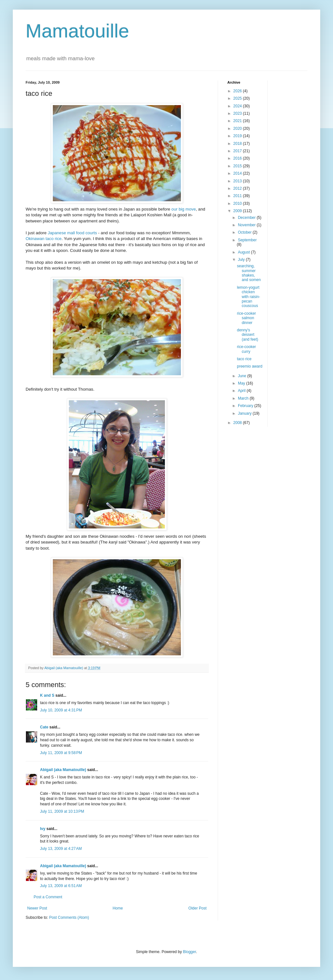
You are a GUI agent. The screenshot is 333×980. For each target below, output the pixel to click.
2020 (238, 129)
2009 (238, 211)
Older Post (197, 908)
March (244, 398)
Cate (44, 727)
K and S (47, 695)
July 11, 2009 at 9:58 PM (61, 753)
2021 (238, 121)
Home (118, 908)
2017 (238, 151)
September (247, 240)
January (245, 413)
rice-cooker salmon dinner (246, 318)
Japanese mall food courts (72, 233)
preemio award (250, 366)
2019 (238, 136)
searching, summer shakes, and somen (249, 273)
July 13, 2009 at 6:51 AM (61, 886)
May (242, 383)
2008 (238, 423)
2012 (238, 188)
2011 (238, 196)
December (247, 218)
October (245, 232)
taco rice (244, 359)
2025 (238, 98)
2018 (238, 144)
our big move (183, 209)
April (242, 391)
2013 (238, 181)
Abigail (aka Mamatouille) (63, 770)
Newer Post (37, 908)
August (244, 252)
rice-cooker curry (246, 349)
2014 (238, 173)
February (246, 406)
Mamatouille (77, 31)
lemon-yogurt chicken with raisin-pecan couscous (248, 297)
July (242, 260)
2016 (238, 158)
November (247, 225)
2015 (238, 166)
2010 (238, 203)
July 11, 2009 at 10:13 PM (62, 811)
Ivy (43, 829)
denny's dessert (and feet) (248, 335)
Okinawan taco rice (44, 239)
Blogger (189, 952)
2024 (238, 106)
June (243, 376)
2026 (238, 91)
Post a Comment (48, 897)
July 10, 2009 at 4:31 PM (61, 710)
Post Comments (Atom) (69, 918)
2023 (238, 113)
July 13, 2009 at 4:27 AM (61, 849)
